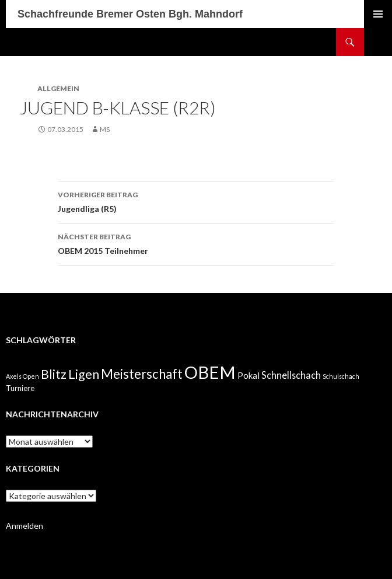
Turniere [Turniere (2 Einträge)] (20, 388)
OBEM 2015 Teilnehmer (196, 243)
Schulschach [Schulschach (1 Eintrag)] (341, 376)
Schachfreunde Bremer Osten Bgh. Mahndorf (130, 14)
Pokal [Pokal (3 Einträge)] (249, 375)
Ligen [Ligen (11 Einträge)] (84, 374)
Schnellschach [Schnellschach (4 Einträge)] (291, 375)
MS (105, 129)
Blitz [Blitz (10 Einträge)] (54, 374)
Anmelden (24, 526)
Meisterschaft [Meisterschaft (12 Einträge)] (142, 374)
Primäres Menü (378, 14)
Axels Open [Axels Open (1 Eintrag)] (22, 376)
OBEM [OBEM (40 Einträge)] (210, 372)
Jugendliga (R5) (196, 201)
